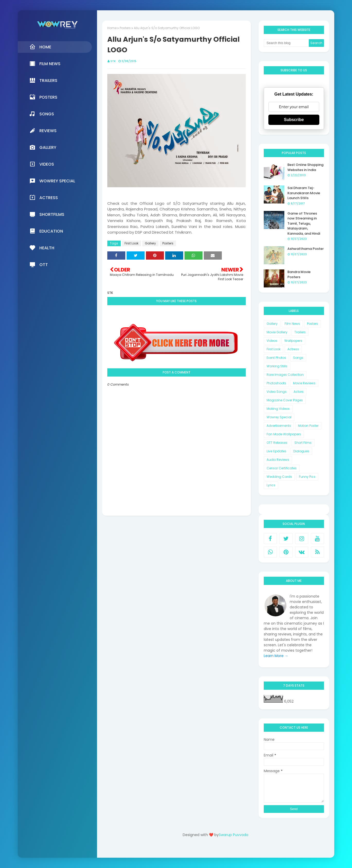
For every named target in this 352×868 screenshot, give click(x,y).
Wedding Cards (279, 477)
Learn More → (276, 656)
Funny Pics (307, 477)
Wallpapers (293, 341)
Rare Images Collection (285, 375)
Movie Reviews (304, 383)
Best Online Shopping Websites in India (305, 167)
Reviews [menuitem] (43, 131)
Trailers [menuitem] (43, 80)
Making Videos (278, 409)
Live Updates (276, 451)
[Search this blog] (286, 43)
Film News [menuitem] (45, 64)
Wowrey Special (279, 417)
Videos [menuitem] (42, 164)
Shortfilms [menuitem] (47, 214)
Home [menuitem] (40, 47)
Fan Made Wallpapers (284, 434)
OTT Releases (277, 443)
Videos (272, 341)
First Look (131, 243)
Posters (125, 28)
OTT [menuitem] (39, 265)
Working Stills (277, 366)
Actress (293, 349)
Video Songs (277, 392)
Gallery (150, 243)
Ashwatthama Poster (306, 249)
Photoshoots (276, 383)
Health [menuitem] (42, 248)
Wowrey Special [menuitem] (52, 181)
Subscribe (294, 120)
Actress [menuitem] (44, 198)
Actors (299, 392)
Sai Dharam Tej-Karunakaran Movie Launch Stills (304, 193)
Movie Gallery (277, 332)
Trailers (300, 332)
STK (113, 61)
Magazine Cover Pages (285, 400)
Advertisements (279, 426)
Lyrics (271, 485)
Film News (292, 324)
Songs (298, 358)
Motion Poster (308, 426)
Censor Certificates (282, 468)
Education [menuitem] (46, 231)
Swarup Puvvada (234, 835)
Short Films (303, 443)
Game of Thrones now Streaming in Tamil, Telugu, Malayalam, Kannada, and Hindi (304, 223)
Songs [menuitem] (42, 114)
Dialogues (301, 451)
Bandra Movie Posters (299, 274)
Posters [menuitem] (43, 97)
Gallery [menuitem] (43, 147)
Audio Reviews (278, 460)
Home (112, 28)
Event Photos (276, 358)
